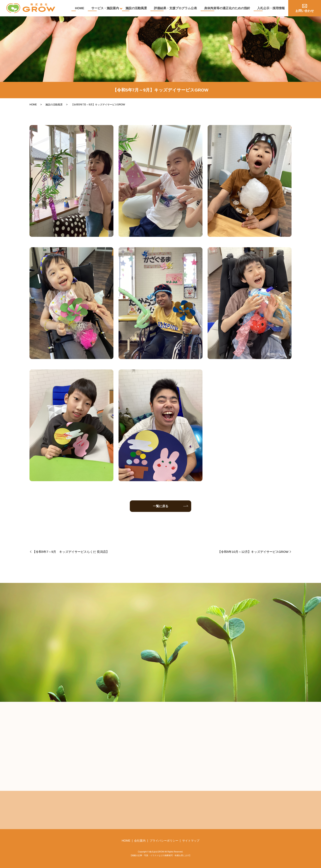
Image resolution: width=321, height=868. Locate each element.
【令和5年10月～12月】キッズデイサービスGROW (253, 552)
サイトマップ (191, 841)
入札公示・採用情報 (271, 8)
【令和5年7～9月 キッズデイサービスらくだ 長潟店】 (71, 552)
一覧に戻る (161, 506)
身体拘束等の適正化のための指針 (227, 8)
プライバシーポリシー (164, 841)
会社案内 (140, 841)
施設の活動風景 (135, 8)
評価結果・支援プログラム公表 (175, 8)
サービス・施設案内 (104, 8)
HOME (78, 8)
